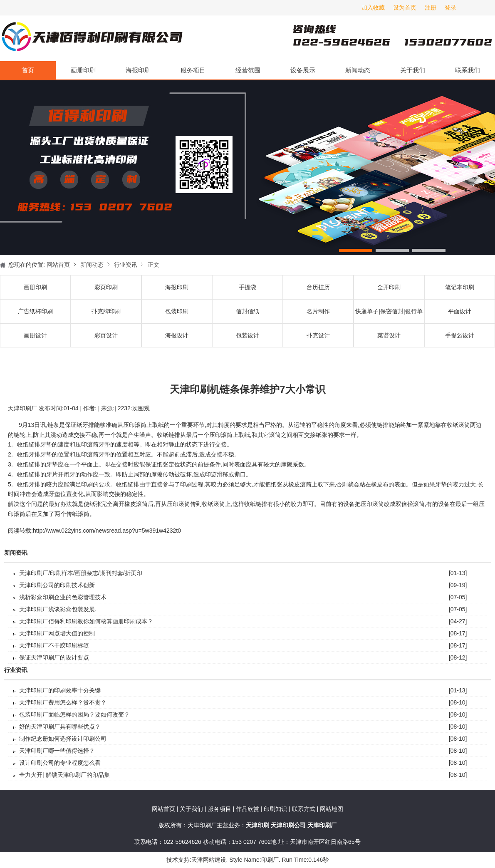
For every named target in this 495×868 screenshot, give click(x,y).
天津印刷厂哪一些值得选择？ (57, 751)
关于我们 (413, 70)
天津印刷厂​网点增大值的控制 (57, 633)
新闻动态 (358, 70)
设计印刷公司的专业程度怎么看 (60, 763)
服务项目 (193, 70)
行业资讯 (126, 265)
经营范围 (248, 70)
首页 (28, 70)
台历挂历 (318, 287)
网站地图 (332, 809)
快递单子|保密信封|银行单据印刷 (389, 315)
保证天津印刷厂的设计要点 (54, 657)
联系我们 (468, 70)
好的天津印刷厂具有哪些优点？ (60, 727)
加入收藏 (373, 7)
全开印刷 (389, 287)
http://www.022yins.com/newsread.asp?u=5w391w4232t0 (107, 531)
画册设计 (35, 335)
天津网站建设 (209, 860)
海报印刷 (138, 70)
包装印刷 (177, 311)
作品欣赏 (248, 809)
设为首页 (405, 7)
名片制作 (318, 311)
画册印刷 (83, 70)
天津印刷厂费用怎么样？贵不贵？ (63, 702)
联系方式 (304, 809)
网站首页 (58, 265)
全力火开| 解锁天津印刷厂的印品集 (64, 775)
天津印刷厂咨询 (379, 38)
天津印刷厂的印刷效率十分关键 (60, 690)
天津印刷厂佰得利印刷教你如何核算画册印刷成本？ (86, 621)
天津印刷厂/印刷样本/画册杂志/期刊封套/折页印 (81, 573)
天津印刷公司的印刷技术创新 (57, 585)
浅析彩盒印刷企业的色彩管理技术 (63, 597)
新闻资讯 (16, 553)
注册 (431, 7)
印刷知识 (276, 809)
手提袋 (247, 287)
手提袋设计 (460, 335)
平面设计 (460, 311)
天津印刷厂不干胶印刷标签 (54, 645)
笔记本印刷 (460, 287)
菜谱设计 (389, 335)
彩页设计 (106, 335)
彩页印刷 (106, 287)
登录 (450, 7)
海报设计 (177, 335)
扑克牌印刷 (106, 311)
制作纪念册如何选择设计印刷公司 (63, 739)
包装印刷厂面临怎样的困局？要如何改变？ (74, 714)
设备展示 (303, 70)
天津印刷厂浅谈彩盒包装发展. (58, 609)
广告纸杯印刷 (35, 311)
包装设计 (247, 335)
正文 (153, 265)
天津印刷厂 (92, 38)
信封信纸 (247, 311)
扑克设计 (318, 335)
